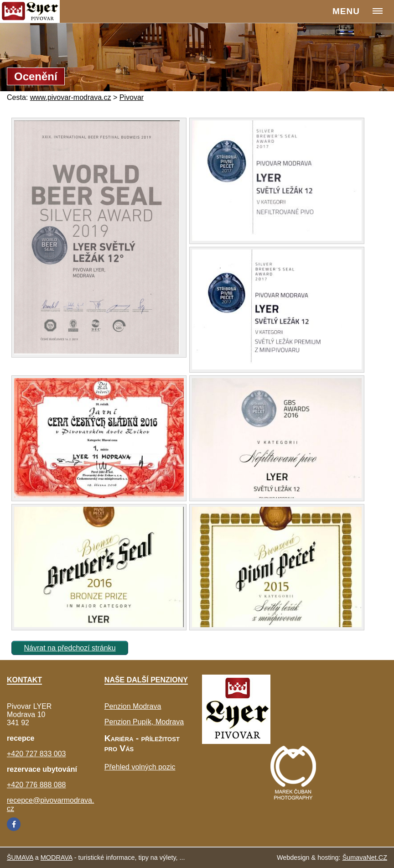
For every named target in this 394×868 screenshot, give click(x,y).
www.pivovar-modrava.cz (71, 97)
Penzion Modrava (133, 706)
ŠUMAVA (20, 858)
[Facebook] (14, 824)
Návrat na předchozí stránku (70, 648)
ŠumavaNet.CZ (365, 858)
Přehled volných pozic (140, 767)
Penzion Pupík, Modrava (144, 722)
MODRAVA (57, 858)
